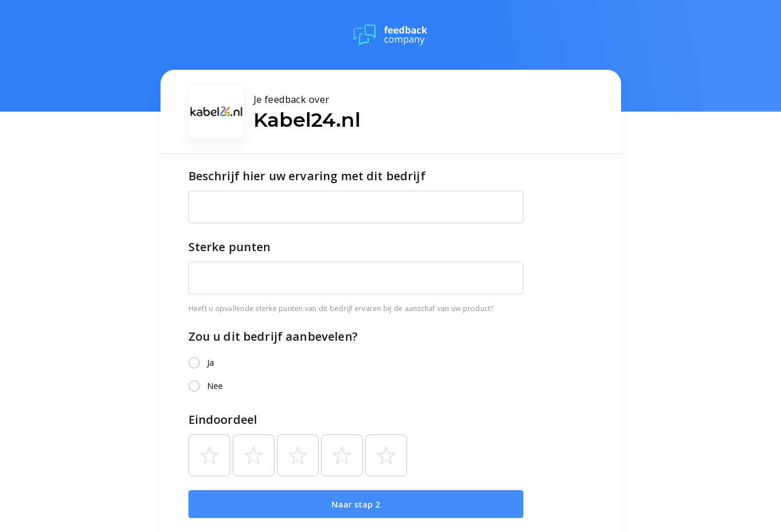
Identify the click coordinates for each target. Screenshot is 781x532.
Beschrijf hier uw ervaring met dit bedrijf (307, 176)
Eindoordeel (223, 419)
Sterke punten (230, 247)
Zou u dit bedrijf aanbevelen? (273, 336)
